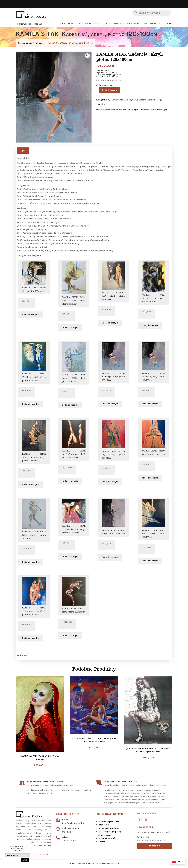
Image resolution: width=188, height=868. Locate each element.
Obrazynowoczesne (148, 100)
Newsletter (145, 827)
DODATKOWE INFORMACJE (112, 814)
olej (44, 43)
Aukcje (108, 24)
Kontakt (168, 24)
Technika (37, 43)
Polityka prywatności (109, 821)
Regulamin (104, 825)
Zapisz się (155, 846)
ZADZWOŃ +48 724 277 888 (31, 24)
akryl (108, 100)
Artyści (98, 24)
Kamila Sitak (117, 100)
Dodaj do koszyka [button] (30, 315)
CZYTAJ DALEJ (42, 854)
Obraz (135, 100)
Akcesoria (119, 24)
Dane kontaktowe (68, 814)
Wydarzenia (156, 24)
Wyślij (25, 860)
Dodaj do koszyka (110, 90)
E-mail (65, 819)
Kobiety (128, 100)
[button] (87, 56)
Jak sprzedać (105, 835)
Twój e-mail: (143, 837)
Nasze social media (147, 813)
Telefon (66, 837)
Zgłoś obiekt (133, 24)
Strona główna (67, 24)
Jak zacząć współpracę (110, 832)
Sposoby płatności (107, 838)
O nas (145, 24)
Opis (23, 150)
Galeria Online (84, 24)
